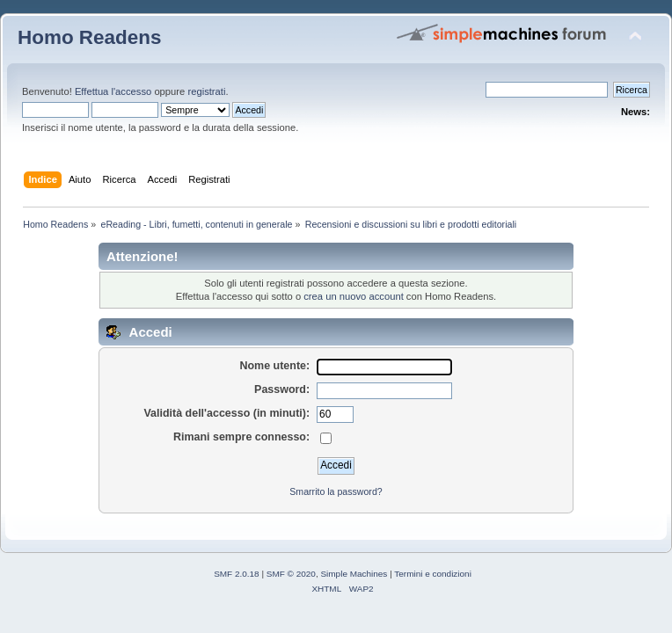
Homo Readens (89, 37)
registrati (206, 91)
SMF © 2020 (291, 574)
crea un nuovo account (354, 296)
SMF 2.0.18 (237, 574)
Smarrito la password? (336, 491)
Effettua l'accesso (113, 91)
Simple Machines (354, 574)
